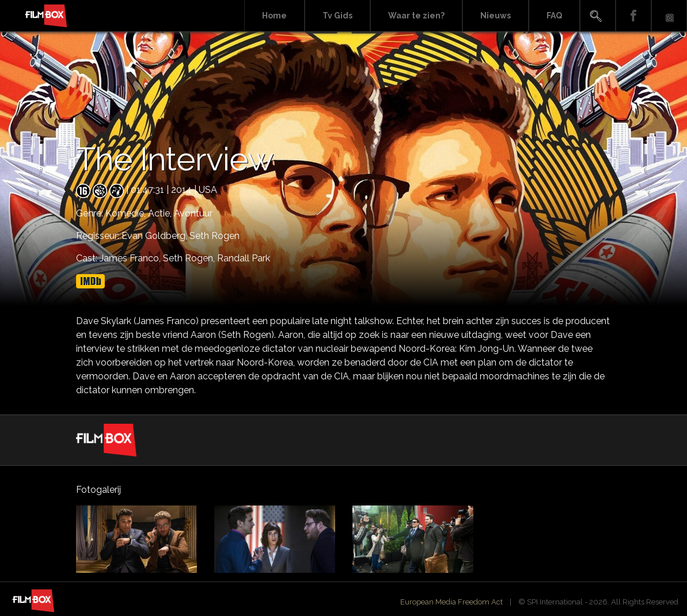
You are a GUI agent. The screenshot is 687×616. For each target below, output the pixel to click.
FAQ (554, 16)
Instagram (669, 16)
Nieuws (496, 16)
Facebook (633, 16)
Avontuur (193, 213)
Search (598, 16)
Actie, (161, 213)
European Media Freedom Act (451, 602)
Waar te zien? (416, 16)
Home (274, 16)
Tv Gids (337, 16)
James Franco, (131, 258)
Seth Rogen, (190, 258)
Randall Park (244, 258)
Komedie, (127, 213)
